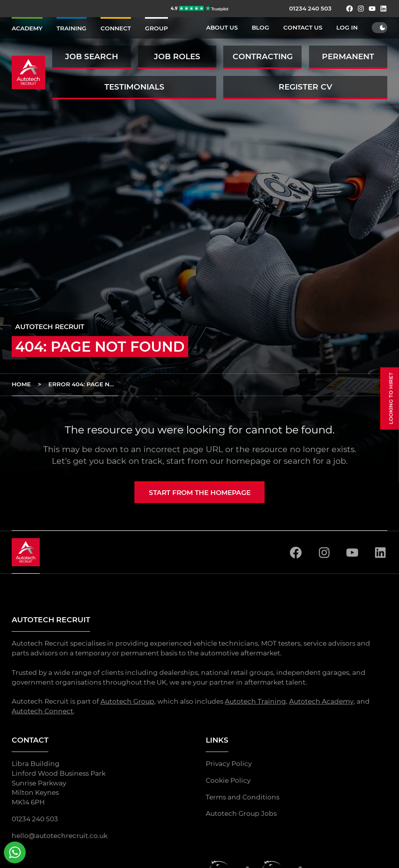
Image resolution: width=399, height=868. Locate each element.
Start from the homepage (200, 493)
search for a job (315, 461)
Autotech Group (127, 702)
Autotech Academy (321, 702)
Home (21, 384)
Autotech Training (255, 702)
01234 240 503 (310, 9)
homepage (248, 461)
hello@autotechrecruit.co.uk (60, 836)
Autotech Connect (42, 711)
